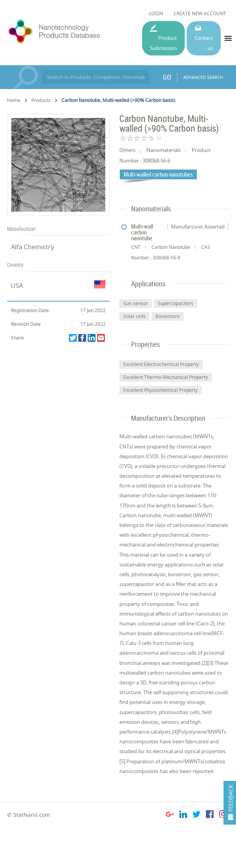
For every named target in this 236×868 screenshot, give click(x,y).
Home (14, 100)
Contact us (204, 43)
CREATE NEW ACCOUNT (200, 13)
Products (41, 100)
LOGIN (156, 13)
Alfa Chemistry (32, 247)
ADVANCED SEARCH (203, 77)
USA (17, 286)
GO (167, 77)
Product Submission (163, 43)
